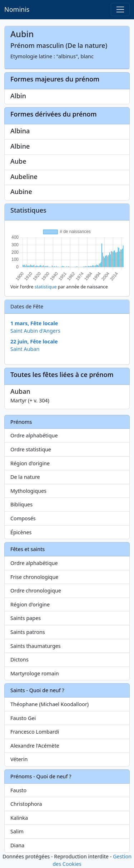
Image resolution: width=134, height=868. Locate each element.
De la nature (25, 477)
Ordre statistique (31, 449)
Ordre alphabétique (34, 435)
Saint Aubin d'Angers (35, 331)
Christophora (26, 804)
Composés (23, 518)
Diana (17, 845)
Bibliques (21, 504)
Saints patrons (28, 632)
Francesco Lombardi (35, 732)
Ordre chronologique (36, 591)
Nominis (17, 9)
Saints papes (26, 618)
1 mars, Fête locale (34, 323)
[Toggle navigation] (120, 9)
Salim (17, 831)
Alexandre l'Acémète (35, 746)
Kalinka (19, 818)
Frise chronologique (34, 577)
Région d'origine (30, 463)
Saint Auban (25, 349)
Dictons (19, 659)
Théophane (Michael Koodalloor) (49, 704)
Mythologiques (28, 491)
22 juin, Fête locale (34, 341)
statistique (46, 287)
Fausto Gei (23, 718)
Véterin (19, 759)
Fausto (18, 790)
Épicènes (21, 532)
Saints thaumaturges (36, 646)
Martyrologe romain (35, 673)
